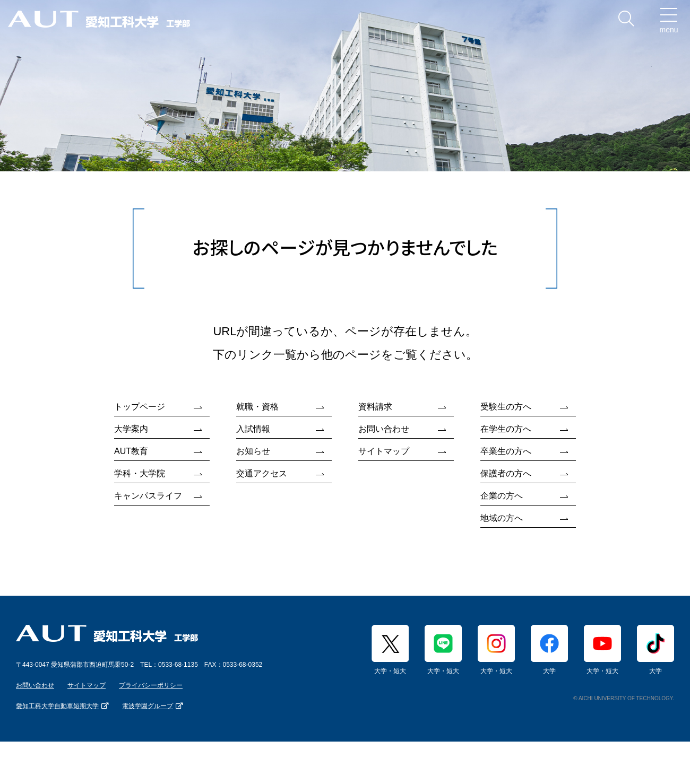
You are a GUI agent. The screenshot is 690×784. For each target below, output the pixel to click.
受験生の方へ (506, 407)
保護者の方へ (506, 473)
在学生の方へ (506, 429)
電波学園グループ (148, 706)
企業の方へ (502, 496)
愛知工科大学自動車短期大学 (57, 706)
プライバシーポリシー (151, 685)
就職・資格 (257, 407)
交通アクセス (262, 473)
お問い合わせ (384, 429)
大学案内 (131, 429)
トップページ (140, 407)
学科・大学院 (140, 473)
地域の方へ (502, 518)
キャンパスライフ (148, 496)
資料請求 (375, 407)
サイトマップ (384, 451)
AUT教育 (131, 451)
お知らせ (253, 451)
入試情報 (253, 429)
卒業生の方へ (506, 451)
